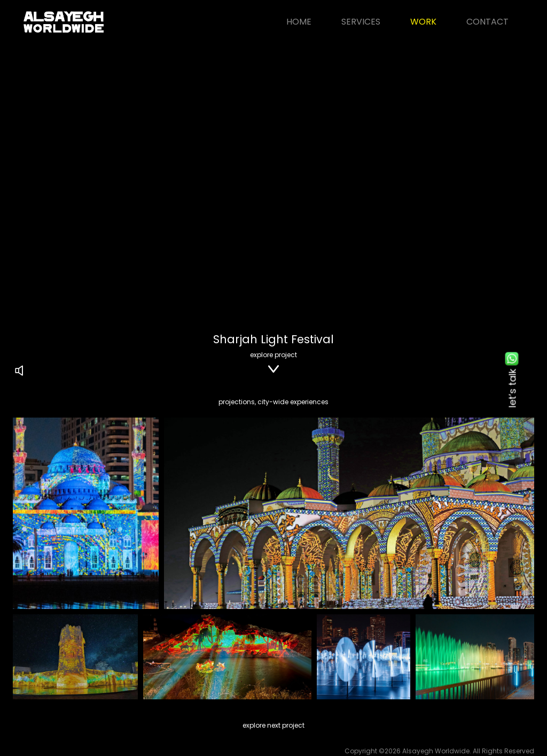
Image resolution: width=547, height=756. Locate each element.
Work (423, 22)
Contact (487, 22)
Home (299, 22)
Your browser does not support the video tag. (273, 178)
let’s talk (512, 378)
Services (361, 22)
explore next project (273, 725)
